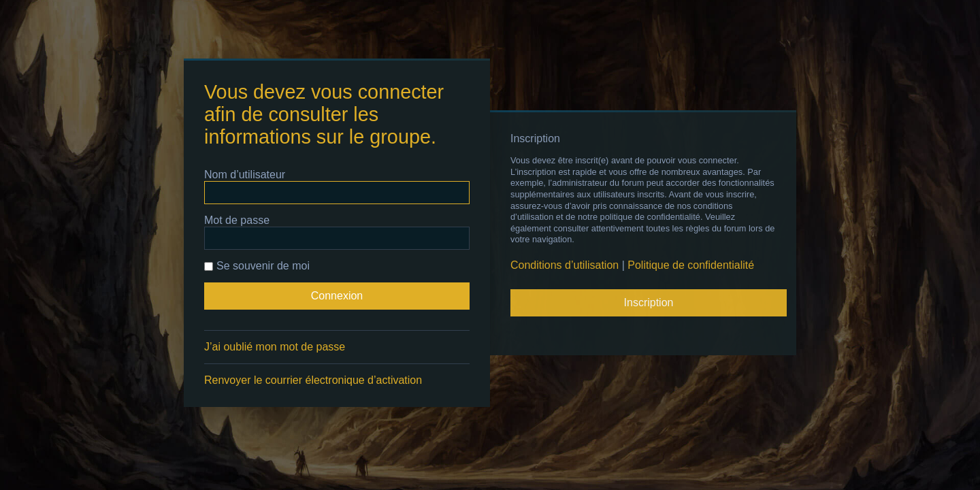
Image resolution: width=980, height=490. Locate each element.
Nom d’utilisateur (245, 175)
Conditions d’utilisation (565, 265)
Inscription (649, 303)
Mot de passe (237, 220)
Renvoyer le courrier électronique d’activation (313, 380)
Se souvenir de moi (257, 266)
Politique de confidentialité (691, 265)
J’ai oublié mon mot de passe (275, 347)
